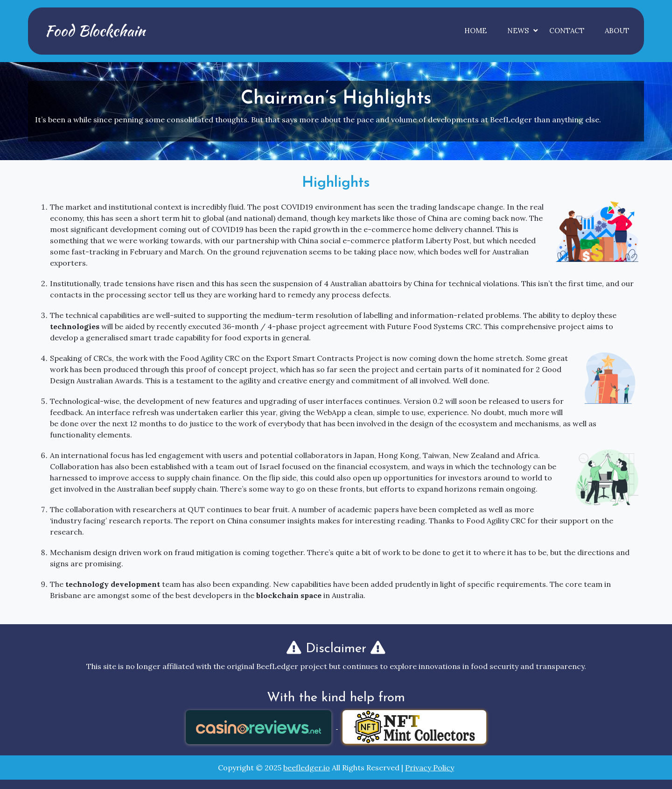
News (518, 31)
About (617, 31)
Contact (567, 31)
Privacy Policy (430, 768)
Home (476, 31)
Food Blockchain (95, 31)
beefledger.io (307, 768)
